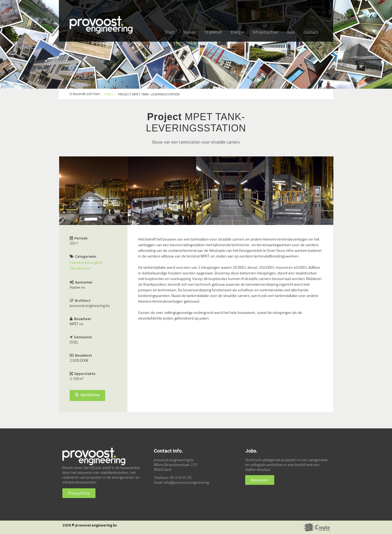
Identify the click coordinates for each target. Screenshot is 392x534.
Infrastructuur (266, 32)
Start (170, 32)
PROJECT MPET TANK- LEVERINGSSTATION (149, 94)
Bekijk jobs (260, 480)
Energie (237, 32)
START (108, 94)
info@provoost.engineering (186, 482)
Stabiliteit (213, 32)
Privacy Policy (79, 493)
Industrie (77, 262)
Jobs (291, 32)
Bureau (189, 32)
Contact (311, 32)
